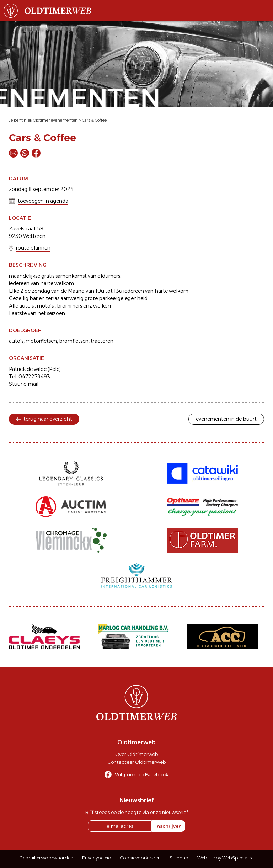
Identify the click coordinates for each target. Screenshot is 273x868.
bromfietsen (74, 341)
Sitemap (179, 858)
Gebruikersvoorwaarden (46, 858)
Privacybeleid (97, 858)
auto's (16, 341)
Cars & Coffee (94, 120)
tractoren (102, 341)
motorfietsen (41, 341)
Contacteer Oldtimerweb (136, 762)
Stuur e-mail (24, 384)
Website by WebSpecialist (225, 858)
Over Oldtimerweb (136, 754)
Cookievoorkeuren (140, 858)
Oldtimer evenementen (55, 120)
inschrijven (168, 826)
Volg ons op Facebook (142, 774)
